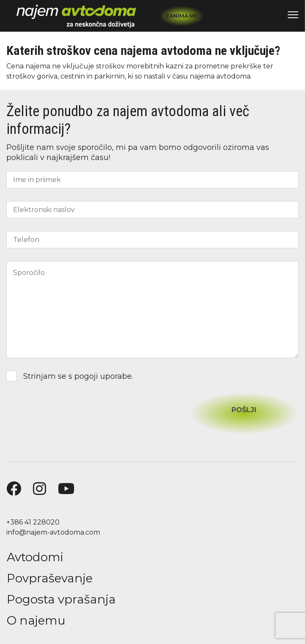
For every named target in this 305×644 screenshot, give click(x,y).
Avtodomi (35, 557)
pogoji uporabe (103, 376)
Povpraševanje (50, 578)
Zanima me (182, 16)
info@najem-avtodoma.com (53, 532)
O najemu (36, 620)
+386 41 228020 (33, 522)
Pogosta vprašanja (61, 599)
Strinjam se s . (70, 376)
